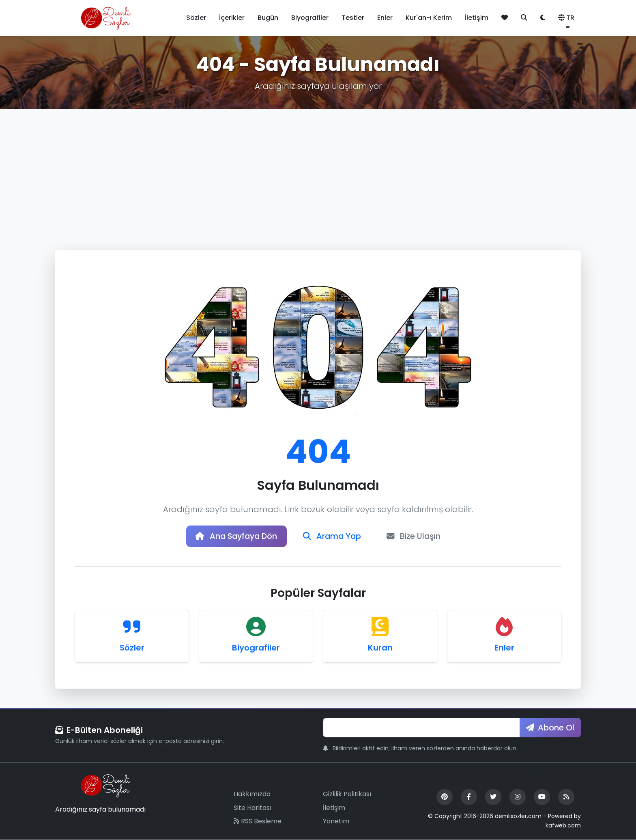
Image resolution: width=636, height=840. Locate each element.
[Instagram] (518, 797)
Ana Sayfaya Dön (235, 536)
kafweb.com (563, 826)
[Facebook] (469, 797)
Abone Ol (550, 728)
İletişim (477, 18)
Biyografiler (310, 18)
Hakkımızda (252, 794)
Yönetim (336, 822)
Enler (385, 18)
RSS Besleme (258, 822)
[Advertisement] (318, 170)
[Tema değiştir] (543, 18)
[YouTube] (542, 797)
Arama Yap (333, 536)
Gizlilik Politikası (347, 794)
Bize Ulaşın (416, 536)
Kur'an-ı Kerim (429, 18)
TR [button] (566, 18)
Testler (353, 18)
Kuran (380, 648)
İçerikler (232, 18)
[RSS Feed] (566, 797)
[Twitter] (493, 797)
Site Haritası (252, 808)
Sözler (196, 18)
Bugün (268, 18)
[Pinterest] (445, 797)
